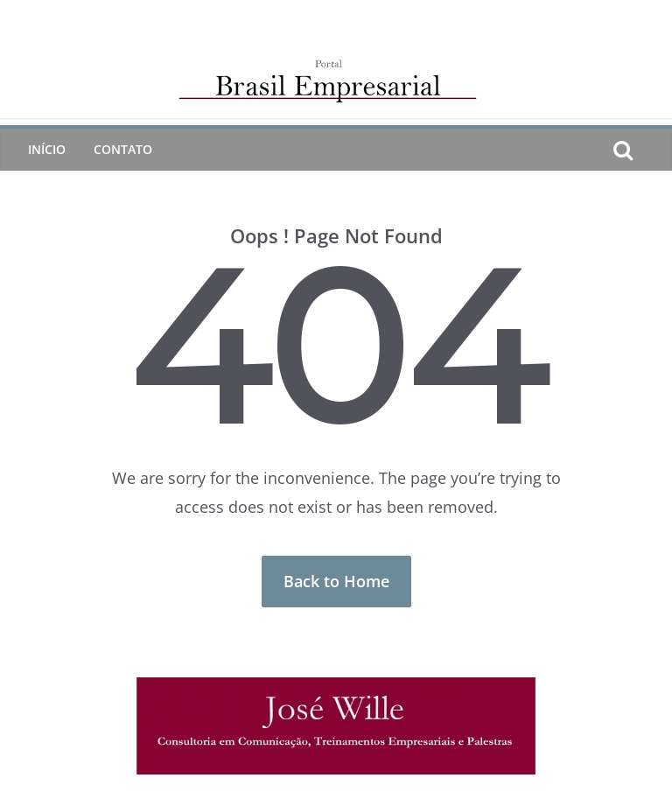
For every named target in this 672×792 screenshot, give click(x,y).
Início (47, 149)
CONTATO (123, 149)
